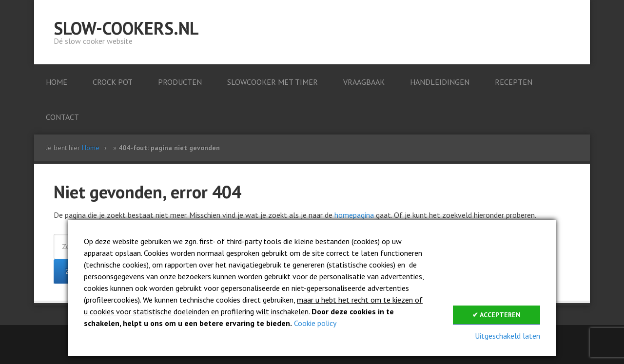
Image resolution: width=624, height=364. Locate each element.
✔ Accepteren (497, 315)
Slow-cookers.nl (126, 28)
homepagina (354, 215)
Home (91, 148)
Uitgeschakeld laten (507, 336)
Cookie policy (315, 323)
